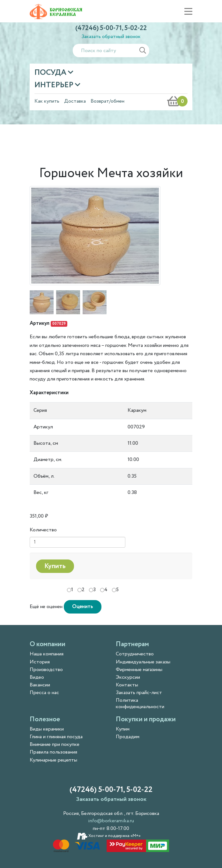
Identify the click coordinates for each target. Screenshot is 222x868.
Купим (123, 729)
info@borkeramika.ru (111, 821)
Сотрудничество (135, 654)
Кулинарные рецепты (53, 760)
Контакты (127, 685)
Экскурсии (128, 677)
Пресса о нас (44, 693)
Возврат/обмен (107, 101)
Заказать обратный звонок (111, 37)
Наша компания (47, 654)
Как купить (47, 101)
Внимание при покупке (55, 744)
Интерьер (55, 85)
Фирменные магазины (139, 670)
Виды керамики (47, 729)
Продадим (128, 737)
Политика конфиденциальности (140, 703)
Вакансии (40, 685)
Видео (37, 677)
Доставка (75, 101)
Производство (46, 670)
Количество (43, 530)
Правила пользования (53, 752)
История (40, 662)
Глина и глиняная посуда (56, 737)
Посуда (51, 73)
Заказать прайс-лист (139, 693)
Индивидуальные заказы (143, 662)
